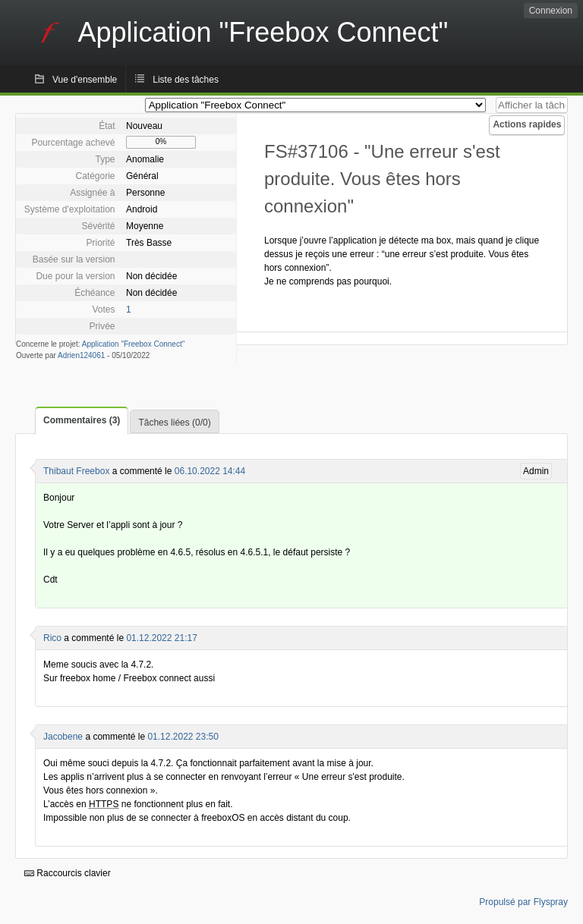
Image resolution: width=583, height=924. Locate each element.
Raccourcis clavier (68, 873)
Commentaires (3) (82, 420)
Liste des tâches (186, 80)
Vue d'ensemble (85, 80)
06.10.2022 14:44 (210, 471)
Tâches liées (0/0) (174, 423)
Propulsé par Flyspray (523, 902)
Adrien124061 (81, 355)
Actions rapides (527, 124)
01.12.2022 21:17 (161, 638)
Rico (52, 638)
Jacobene (63, 737)
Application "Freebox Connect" (134, 344)
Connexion (551, 11)
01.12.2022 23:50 (183, 737)
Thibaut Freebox (76, 471)
